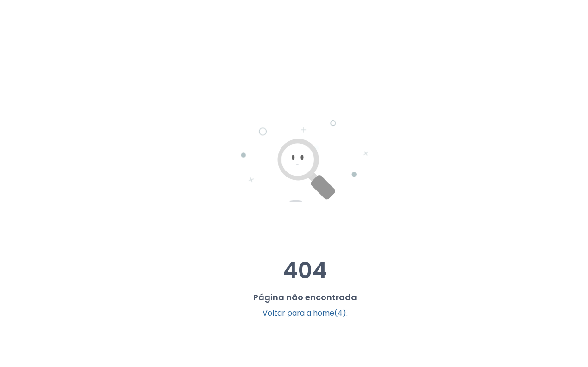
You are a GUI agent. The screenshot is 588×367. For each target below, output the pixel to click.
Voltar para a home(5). (305, 313)
